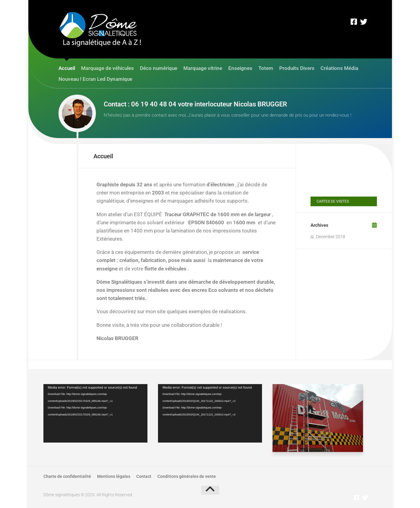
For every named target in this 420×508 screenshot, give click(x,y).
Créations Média (339, 68)
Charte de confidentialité (67, 476)
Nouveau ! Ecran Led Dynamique (95, 79)
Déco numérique (159, 68)
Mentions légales (114, 476)
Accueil (67, 68)
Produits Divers (297, 68)
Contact (144, 476)
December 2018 (331, 237)
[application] (95, 413)
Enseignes (240, 68)
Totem (266, 68)
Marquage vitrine (203, 68)
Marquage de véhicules (107, 68)
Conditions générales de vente (187, 476)
